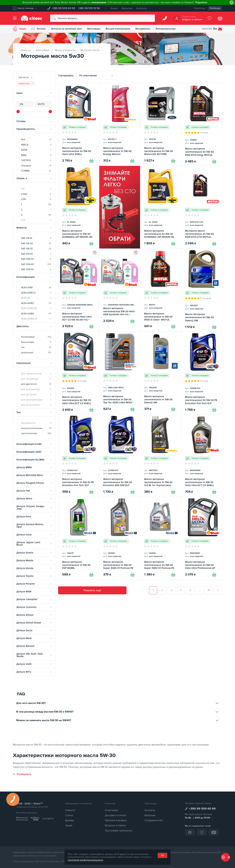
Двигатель (23, 326)
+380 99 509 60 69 (63, 8)
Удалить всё (26, 83)
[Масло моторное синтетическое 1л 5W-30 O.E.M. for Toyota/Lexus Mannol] (161, 456)
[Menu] (15, 18)
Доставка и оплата (116, 815)
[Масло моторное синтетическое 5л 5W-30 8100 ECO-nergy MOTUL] (201, 124)
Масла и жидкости (65, 50)
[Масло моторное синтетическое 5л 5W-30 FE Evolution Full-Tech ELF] (201, 373)
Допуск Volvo (24, 498)
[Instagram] (202, 832)
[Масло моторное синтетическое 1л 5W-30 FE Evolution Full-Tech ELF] (79, 456)
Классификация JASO (29, 452)
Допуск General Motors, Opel (30, 526)
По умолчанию (88, 75)
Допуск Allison (25, 615)
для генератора (36, 379)
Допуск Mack (24, 638)
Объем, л (22, 178)
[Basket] (220, 18)
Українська (199, 8)
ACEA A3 (36, 298)
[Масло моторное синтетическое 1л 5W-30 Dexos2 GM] (161, 373)
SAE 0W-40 (36, 254)
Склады (21, 121)
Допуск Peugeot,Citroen (30, 483)
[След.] (218, 590)
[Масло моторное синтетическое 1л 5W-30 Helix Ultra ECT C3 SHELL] (201, 456)
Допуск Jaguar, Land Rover (28, 544)
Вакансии (127, 8)
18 (209, 590)
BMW (36, 155)
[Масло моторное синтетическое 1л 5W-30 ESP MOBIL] (79, 538)
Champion (36, 166)
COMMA (36, 171)
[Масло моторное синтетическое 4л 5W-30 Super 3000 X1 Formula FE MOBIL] (161, 538)
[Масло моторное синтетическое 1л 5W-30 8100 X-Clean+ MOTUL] (161, 290)
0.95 (36, 199)
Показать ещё (92, 590)
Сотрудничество (154, 820)
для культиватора (36, 389)
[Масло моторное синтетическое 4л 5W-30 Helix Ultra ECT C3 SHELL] (79, 373)
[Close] (232, 3)
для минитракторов (36, 400)
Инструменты (143, 29)
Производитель (26, 129)
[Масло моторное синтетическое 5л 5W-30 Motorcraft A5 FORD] (161, 124)
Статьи (69, 815)
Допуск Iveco (24, 535)
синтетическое (36, 433)
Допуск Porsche (26, 584)
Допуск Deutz (24, 630)
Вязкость (22, 228)
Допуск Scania (25, 553)
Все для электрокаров (118, 29)
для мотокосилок (36, 405)
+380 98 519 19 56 (89, 8)
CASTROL (36, 160)
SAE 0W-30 (36, 249)
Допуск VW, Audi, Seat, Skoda (30, 655)
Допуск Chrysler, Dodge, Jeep (30, 508)
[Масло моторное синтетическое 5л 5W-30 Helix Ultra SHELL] (79, 124)
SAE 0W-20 (36, 243)
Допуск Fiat (23, 491)
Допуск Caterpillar (27, 599)
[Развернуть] (22, 774)
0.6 (36, 189)
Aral (36, 139)
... (200, 590)
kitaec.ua (26, 50)
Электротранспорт (166, 29)
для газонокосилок (36, 374)
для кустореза (36, 394)
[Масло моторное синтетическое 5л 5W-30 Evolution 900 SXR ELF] (120, 456)
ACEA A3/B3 (36, 303)
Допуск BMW (24, 467)
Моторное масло (90, 50)
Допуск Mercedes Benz (30, 475)
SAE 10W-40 (36, 264)
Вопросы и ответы (115, 825)
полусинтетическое (36, 428)
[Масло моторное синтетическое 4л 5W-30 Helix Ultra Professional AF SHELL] (201, 538)
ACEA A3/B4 (36, 314)
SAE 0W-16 (36, 238)
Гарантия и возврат (116, 820)
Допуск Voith (24, 664)
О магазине (111, 810)
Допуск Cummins (26, 607)
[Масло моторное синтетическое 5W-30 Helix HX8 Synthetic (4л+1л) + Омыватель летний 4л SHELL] (120, 290)
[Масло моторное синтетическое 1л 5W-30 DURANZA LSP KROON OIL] (79, 207)
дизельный (36, 353)
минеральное (36, 423)
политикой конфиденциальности (85, 860)
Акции (114, 8)
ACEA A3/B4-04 (36, 319)
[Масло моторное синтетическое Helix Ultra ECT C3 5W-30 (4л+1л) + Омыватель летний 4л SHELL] (79, 290)
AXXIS (36, 150)
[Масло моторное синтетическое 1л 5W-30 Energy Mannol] (120, 124)
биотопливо (36, 342)
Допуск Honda (25, 568)
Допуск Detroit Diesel (29, 623)
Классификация (25, 277)
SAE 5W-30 (25, 77)
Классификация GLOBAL (31, 460)
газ (36, 347)
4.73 (36, 220)
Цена (19, 93)
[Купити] (91, 161)
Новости (70, 810)
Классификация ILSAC (29, 444)
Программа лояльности (118, 831)
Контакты (142, 8)
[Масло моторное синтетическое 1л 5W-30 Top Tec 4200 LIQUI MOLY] (120, 373)
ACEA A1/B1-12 (36, 293)
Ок (162, 855)
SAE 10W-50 (36, 269)
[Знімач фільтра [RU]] (120, 207)
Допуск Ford (24, 517)
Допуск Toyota (25, 576)
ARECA (36, 145)
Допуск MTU (24, 672)
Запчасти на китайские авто (66, 29)
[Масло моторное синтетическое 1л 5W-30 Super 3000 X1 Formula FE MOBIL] (120, 538)
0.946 (36, 194)
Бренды (70, 820)
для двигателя (36, 384)
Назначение (23, 363)
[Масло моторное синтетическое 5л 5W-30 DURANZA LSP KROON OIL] (161, 207)
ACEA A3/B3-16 (36, 308)
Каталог (38, 29)
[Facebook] (190, 832)
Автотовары (94, 29)
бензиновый (36, 337)
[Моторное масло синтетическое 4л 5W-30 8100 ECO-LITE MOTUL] (201, 207)
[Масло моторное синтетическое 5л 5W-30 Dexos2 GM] (201, 290)
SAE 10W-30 (36, 259)
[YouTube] (214, 832)
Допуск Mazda (25, 560)
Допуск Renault (25, 646)
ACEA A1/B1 (36, 287)
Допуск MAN (24, 592)
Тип (19, 412)
